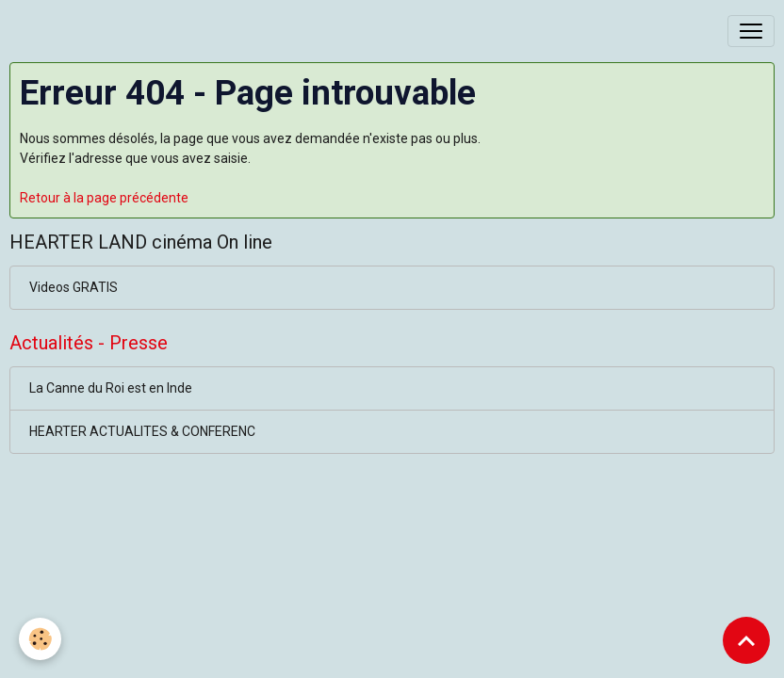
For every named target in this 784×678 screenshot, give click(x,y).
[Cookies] (40, 639)
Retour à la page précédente (104, 198)
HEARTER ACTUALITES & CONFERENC (142, 431)
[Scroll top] (746, 640)
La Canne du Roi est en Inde (111, 388)
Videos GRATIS (73, 287)
